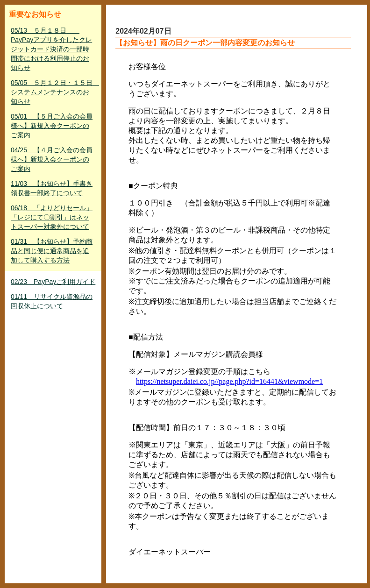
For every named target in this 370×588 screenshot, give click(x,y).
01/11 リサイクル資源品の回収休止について (52, 301)
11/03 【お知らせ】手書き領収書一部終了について (52, 188)
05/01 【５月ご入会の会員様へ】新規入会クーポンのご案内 (52, 126)
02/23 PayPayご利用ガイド (53, 282)
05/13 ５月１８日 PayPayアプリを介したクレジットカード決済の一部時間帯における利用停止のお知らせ (51, 49)
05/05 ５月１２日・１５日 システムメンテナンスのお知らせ (54, 92)
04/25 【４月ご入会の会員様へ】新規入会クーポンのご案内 (52, 159)
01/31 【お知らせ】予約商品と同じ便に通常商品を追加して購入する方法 (52, 251)
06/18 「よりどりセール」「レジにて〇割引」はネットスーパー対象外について (52, 217)
